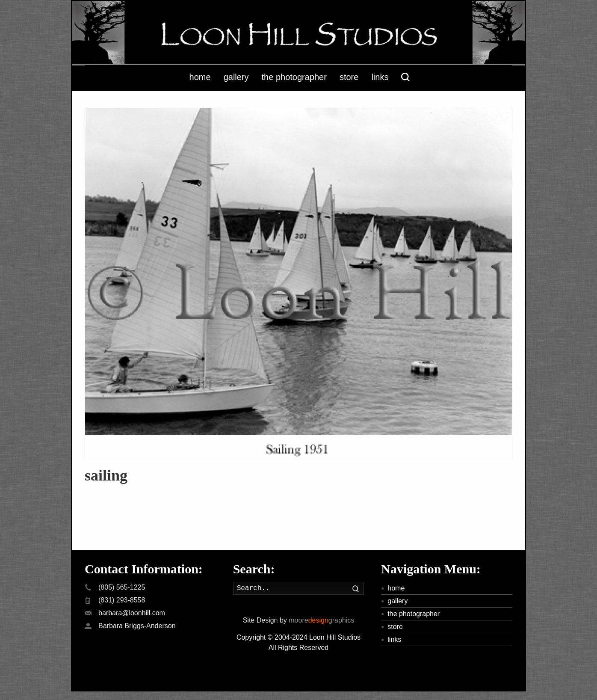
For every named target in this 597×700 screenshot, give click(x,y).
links (394, 639)
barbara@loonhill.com (132, 613)
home (396, 588)
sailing (106, 475)
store (395, 627)
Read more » (105, 490)
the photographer (414, 614)
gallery (398, 601)
